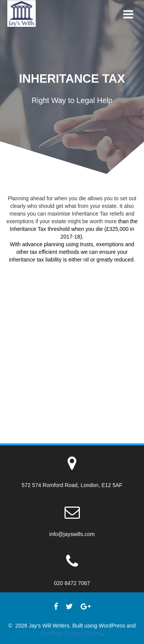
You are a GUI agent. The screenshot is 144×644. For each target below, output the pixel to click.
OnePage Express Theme (71, 633)
